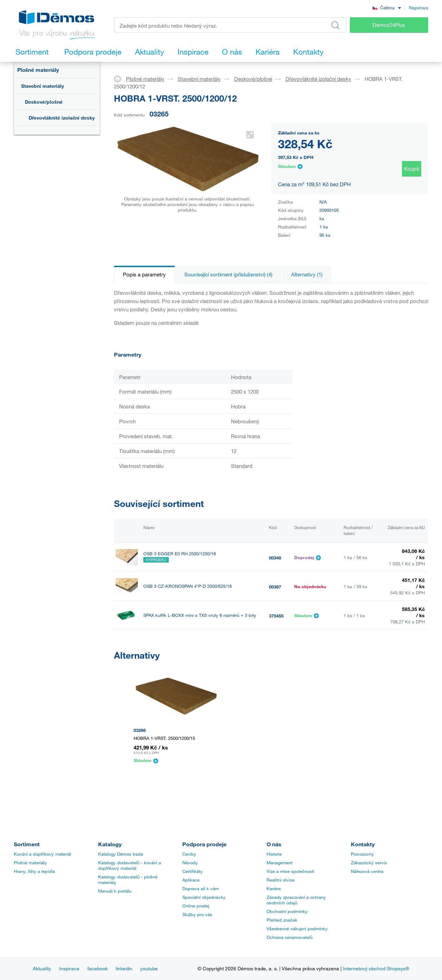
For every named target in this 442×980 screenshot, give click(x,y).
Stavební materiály (42, 86)
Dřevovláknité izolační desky (62, 118)
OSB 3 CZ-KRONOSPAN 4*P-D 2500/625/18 (188, 586)
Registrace (419, 8)
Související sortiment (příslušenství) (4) (228, 274)
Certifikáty (193, 871)
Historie (274, 854)
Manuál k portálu (115, 891)
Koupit (412, 169)
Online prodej (196, 906)
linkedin (124, 968)
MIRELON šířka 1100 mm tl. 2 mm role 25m (187, 644)
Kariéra (274, 888)
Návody (190, 863)
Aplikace (191, 880)
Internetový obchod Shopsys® (376, 968)
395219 (276, 645)
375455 (276, 616)
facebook (98, 968)
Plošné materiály (38, 70)
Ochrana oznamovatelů (290, 937)
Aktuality (42, 968)
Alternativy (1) (307, 274)
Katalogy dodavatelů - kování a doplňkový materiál (129, 865)
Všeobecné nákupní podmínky (297, 929)
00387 (275, 587)
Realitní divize (281, 880)
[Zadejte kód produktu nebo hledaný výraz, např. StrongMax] (230, 25)
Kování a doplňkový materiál (42, 854)
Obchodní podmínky (287, 911)
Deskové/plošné (44, 102)
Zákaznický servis (369, 863)
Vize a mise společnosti (290, 871)
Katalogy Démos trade (121, 854)
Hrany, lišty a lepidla (34, 871)
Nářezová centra (367, 871)
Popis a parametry (144, 274)
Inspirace (69, 968)
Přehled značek (282, 920)
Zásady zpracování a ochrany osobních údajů (296, 900)
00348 (275, 558)
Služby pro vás (197, 914)
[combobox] (387, 7)
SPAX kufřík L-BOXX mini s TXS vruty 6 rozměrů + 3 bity (200, 615)
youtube (149, 968)
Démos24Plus (389, 25)
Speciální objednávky (204, 897)
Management (280, 863)
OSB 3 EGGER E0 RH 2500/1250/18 (180, 554)
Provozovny (362, 854)
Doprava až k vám (201, 888)
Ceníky (189, 854)
